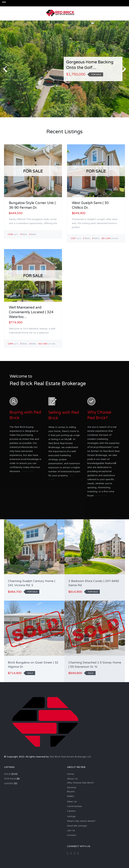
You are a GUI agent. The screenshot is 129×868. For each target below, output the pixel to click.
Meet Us (72, 802)
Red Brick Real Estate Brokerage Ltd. (70, 757)
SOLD (7, 774)
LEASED (9, 783)
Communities (74, 806)
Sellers (71, 796)
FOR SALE (10, 779)
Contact (72, 835)
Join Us (71, 830)
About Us (72, 779)
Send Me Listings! (77, 826)
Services (72, 787)
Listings (71, 816)
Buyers (71, 791)
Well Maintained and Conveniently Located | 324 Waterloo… (31, 312)
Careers (71, 811)
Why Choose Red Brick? (81, 783)
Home (70, 774)
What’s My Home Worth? (81, 821)
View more (27, 471)
